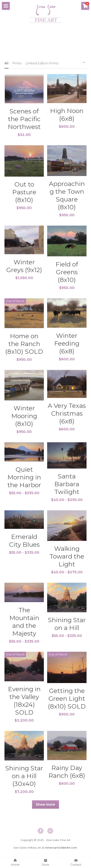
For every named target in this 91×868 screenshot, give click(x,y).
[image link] (45, 13)
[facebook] (41, 834)
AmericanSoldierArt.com (61, 850)
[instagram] (50, 834)
